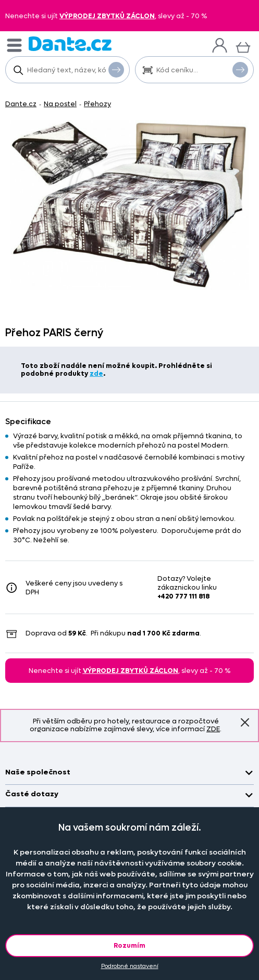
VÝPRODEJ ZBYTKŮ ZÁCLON (107, 16)
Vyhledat (116, 69)
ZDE (213, 729)
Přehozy (97, 104)
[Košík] (243, 46)
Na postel (60, 104)
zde (96, 373)
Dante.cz (21, 104)
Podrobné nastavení (130, 966)
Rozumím (129, 945)
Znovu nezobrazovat (245, 722)
